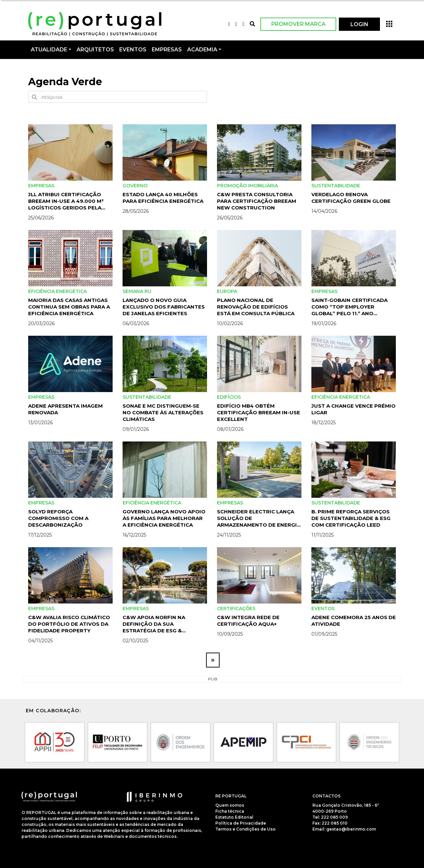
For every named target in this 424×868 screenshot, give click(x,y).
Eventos (323, 608)
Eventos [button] (133, 50)
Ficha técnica (230, 811)
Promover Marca (298, 24)
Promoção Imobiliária (247, 186)
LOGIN (359, 24)
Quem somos (230, 805)
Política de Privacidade (241, 823)
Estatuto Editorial (234, 817)
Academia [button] (202, 50)
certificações (236, 608)
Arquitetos (95, 50)
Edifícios (229, 397)
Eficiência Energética (57, 291)
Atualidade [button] (49, 50)
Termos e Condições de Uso (245, 829)
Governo (135, 186)
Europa (227, 291)
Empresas (167, 50)
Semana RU (137, 291)
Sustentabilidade (336, 186)
